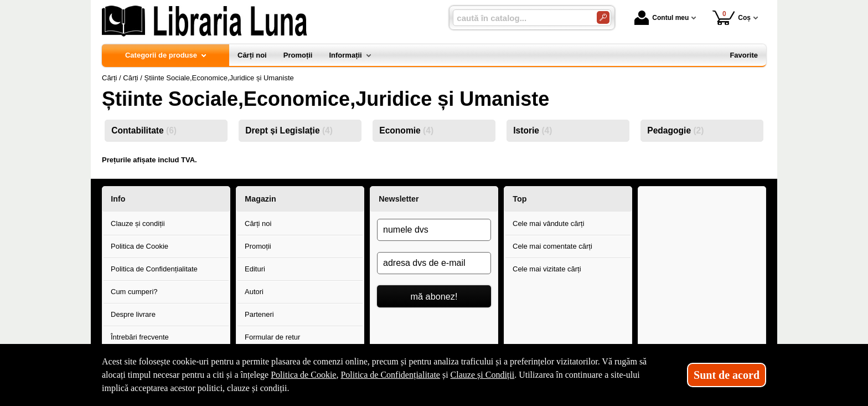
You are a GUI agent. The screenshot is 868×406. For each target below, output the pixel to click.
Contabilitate (144, 130)
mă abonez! (434, 296)
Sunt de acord (727, 375)
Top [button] (520, 199)
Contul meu (662, 18)
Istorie (533, 130)
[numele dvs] (434, 230)
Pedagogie (675, 130)
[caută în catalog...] (520, 18)
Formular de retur (272, 337)
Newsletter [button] (399, 199)
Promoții (258, 246)
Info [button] (118, 199)
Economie (406, 130)
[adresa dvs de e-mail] (434, 263)
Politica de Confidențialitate (154, 269)
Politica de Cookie (139, 246)
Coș (732, 17)
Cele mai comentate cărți (552, 246)
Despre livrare (133, 314)
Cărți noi (258, 223)
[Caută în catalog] (603, 17)
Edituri (255, 269)
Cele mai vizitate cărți (547, 269)
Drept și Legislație (289, 130)
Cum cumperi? (134, 292)
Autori (254, 292)
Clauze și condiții (138, 223)
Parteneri (259, 314)
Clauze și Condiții (483, 375)
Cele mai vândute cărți (548, 223)
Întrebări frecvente (140, 337)
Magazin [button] (260, 199)
